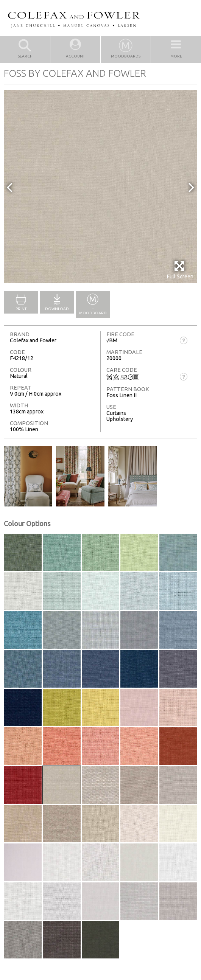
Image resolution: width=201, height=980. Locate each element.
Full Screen (180, 270)
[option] (100, 187)
